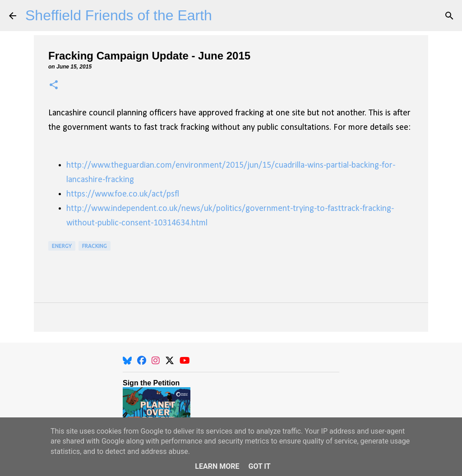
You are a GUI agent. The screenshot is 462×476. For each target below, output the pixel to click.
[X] (170, 361)
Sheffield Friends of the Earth (119, 15)
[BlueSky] (127, 361)
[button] (54, 85)
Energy (62, 246)
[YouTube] (185, 361)
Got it (259, 466)
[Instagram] (156, 361)
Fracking (95, 246)
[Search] (449, 16)
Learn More (217, 466)
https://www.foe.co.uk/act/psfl (123, 194)
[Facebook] (142, 361)
